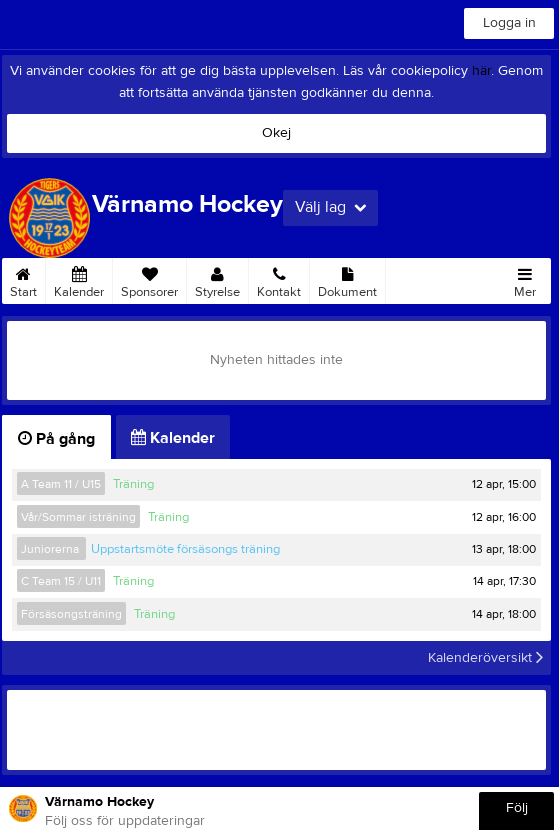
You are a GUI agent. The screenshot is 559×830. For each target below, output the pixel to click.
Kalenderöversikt (485, 658)
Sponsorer (149, 279)
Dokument (347, 279)
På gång (56, 439)
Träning (133, 484)
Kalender (79, 279)
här (481, 71)
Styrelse (217, 279)
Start (23, 279)
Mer (525, 279)
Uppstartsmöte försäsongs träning (185, 549)
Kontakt (279, 279)
